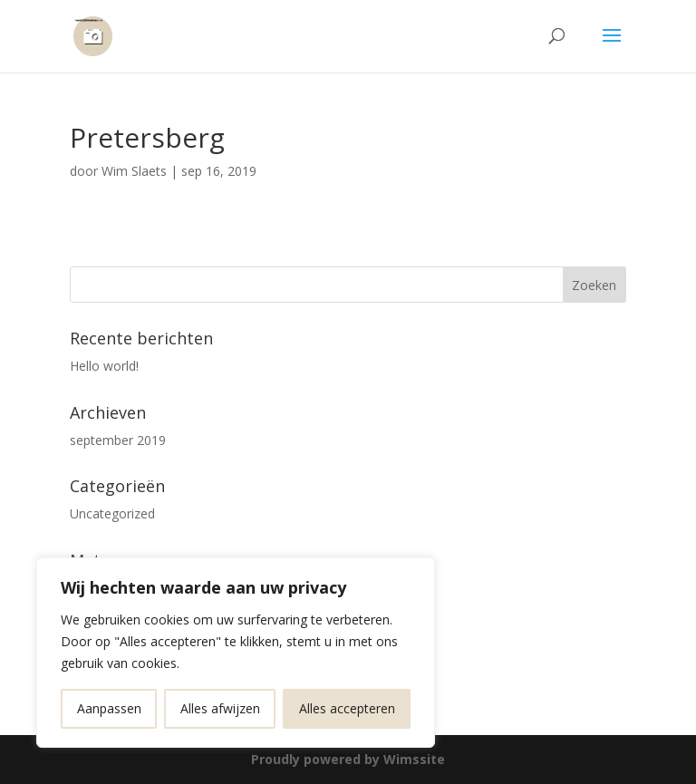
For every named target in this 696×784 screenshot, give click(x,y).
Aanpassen (109, 708)
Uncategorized (112, 513)
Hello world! (104, 366)
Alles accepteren (347, 708)
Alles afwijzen (220, 708)
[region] (236, 653)
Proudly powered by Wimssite (348, 759)
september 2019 (118, 440)
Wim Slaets (134, 171)
